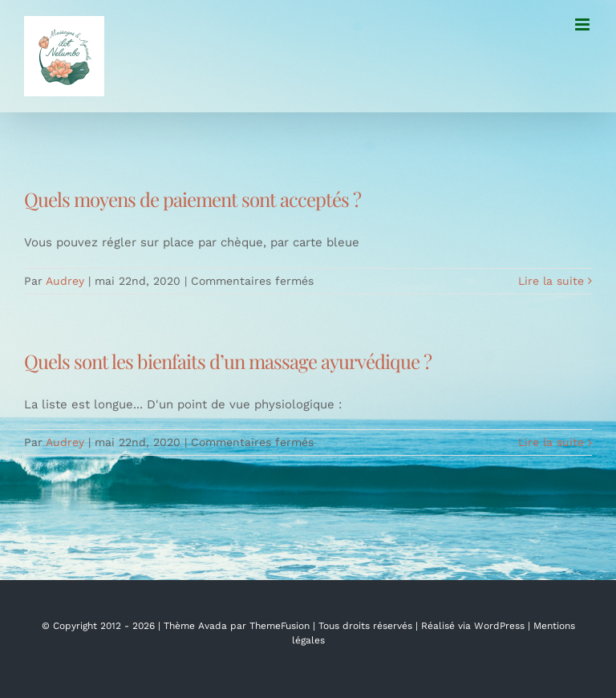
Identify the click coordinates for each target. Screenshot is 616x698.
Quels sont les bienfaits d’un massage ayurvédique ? (228, 361)
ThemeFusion (280, 626)
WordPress (499, 626)
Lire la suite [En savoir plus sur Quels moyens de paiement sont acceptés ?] (551, 281)
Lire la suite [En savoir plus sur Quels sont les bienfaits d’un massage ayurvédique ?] (551, 442)
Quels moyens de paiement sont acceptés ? (192, 199)
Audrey (65, 281)
